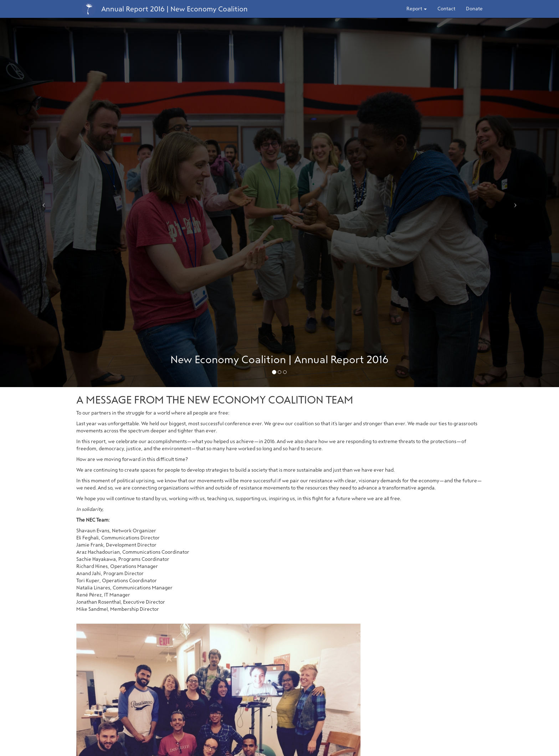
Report (417, 9)
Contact (446, 9)
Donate (474, 9)
